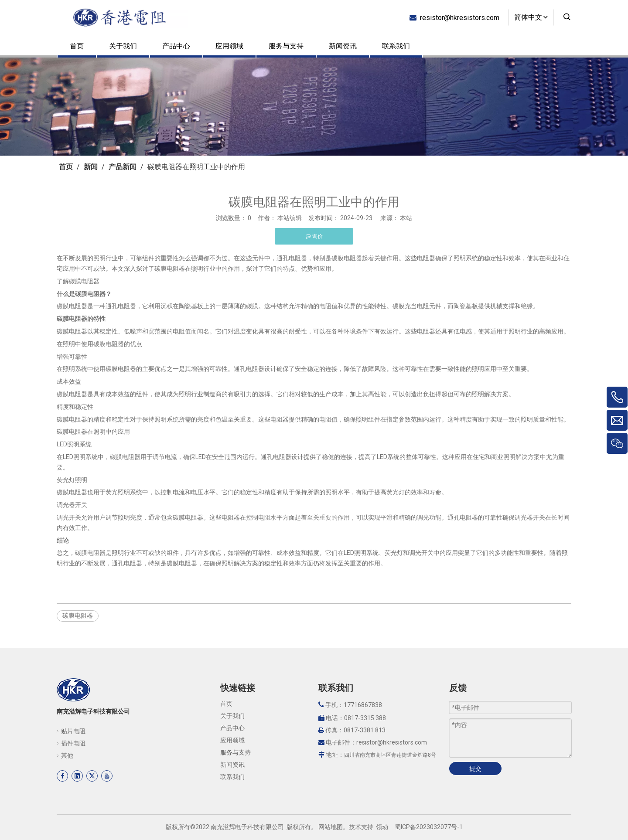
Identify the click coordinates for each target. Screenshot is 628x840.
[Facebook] (62, 776)
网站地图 (331, 827)
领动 (382, 827)
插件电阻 (73, 743)
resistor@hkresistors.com (458, 17)
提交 (475, 769)
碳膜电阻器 (78, 616)
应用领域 (229, 46)
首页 (77, 46)
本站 (406, 218)
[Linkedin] (77, 776)
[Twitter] (92, 776)
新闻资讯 (343, 46)
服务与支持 (286, 46)
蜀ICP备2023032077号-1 (429, 827)
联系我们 (396, 46)
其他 (67, 755)
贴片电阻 (73, 731)
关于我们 (123, 46)
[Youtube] (107, 776)
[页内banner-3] (314, 107)
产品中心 (176, 46)
